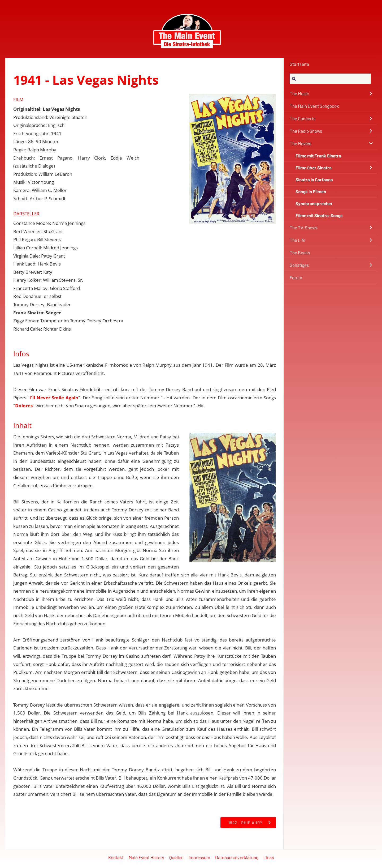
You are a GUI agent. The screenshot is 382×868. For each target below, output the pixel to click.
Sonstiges (299, 265)
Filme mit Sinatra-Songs (319, 215)
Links (269, 857)
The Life (298, 240)
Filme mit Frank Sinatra (318, 156)
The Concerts (303, 118)
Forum (296, 277)
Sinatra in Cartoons (314, 179)
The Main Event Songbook (314, 106)
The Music (299, 93)
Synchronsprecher (314, 203)
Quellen (176, 857)
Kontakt (116, 857)
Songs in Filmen (311, 191)
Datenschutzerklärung (237, 857)
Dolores (24, 406)
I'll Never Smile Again (54, 398)
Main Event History (146, 857)
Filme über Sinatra (314, 168)
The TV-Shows (303, 228)
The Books (300, 253)
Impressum (199, 857)
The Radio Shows (306, 131)
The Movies (300, 143)
